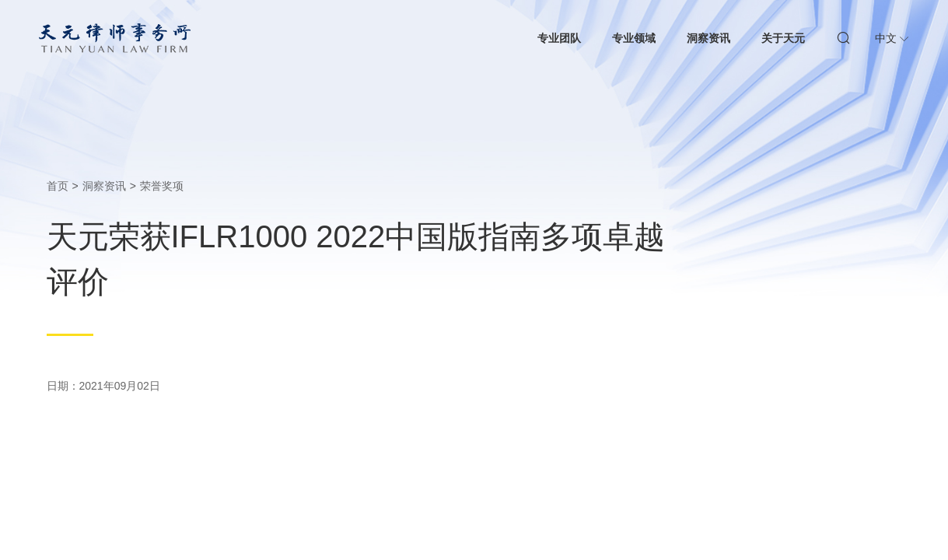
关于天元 (783, 38)
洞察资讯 (708, 38)
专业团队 (559, 38)
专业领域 (634, 38)
